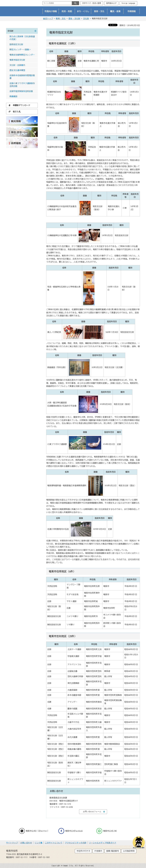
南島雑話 (13, 96)
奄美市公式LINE (107, 831)
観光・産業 (115, 11)
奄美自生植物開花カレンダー (22, 55)
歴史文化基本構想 (17, 70)
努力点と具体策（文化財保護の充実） (22, 38)
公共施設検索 (129, 851)
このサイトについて (54, 843)
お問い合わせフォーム (92, 811)
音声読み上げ (111, 3)
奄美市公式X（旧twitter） (34, 831)
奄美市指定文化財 (17, 60)
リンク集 (38, 843)
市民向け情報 (51, 11)
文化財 (86, 19)
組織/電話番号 (113, 851)
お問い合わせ (26, 843)
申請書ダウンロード (19, 105)
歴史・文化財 (74, 19)
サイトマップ (12, 843)
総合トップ (48, 19)
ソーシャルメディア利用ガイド (103, 843)
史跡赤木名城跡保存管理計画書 (22, 77)
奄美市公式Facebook (71, 831)
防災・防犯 (67, 11)
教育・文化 (99, 11)
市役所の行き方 (83, 851)
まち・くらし (83, 11)
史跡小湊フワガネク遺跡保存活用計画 (22, 85)
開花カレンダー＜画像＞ (20, 50)
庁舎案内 (98, 851)
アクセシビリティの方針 (76, 843)
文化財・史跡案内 (17, 65)
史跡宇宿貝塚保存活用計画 (21, 91)
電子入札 (14, 112)
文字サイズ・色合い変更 (92, 3)
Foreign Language (128, 3)
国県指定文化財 (16, 44)
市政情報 (132, 11)
